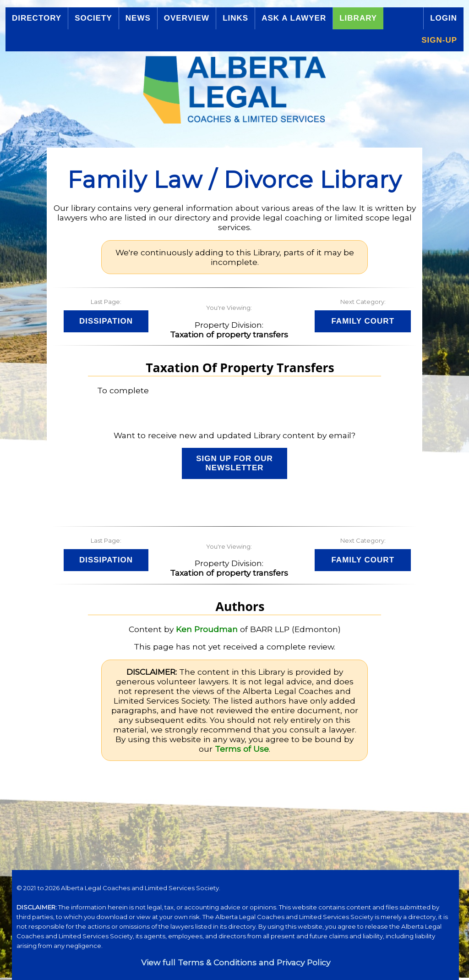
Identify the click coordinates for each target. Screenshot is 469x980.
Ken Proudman (207, 629)
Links (235, 18)
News (138, 18)
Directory (37, 18)
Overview (187, 18)
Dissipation (106, 321)
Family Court (363, 321)
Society (93, 18)
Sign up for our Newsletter (234, 463)
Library (358, 18)
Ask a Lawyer (294, 18)
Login (444, 18)
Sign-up (439, 40)
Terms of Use (242, 749)
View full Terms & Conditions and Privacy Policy (236, 962)
